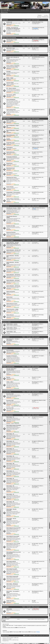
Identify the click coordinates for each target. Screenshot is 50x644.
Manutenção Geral (11, 168)
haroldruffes (36, 29)
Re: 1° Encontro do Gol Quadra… (38, 478)
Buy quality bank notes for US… (38, 125)
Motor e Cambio (10, 121)
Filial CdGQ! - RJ (10, 449)
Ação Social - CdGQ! (11, 95)
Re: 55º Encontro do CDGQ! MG (38, 464)
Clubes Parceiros (10, 601)
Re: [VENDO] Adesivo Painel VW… (38, 216)
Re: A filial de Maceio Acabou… (38, 471)
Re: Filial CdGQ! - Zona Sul (37, 536)
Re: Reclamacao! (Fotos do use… (38, 66)
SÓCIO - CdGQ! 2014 (15, 424)
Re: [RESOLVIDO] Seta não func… (38, 173)
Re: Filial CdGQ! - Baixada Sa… (38, 509)
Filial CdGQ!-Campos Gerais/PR (14, 425)
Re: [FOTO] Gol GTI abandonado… (38, 297)
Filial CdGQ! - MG (10, 464)
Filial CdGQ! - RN (10, 502)
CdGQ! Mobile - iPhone (12, 328)
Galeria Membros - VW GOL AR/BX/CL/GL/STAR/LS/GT (13, 243)
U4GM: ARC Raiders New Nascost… (39, 208)
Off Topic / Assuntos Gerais (8, 367)
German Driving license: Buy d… (38, 135)
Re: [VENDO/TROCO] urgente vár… (39, 110)
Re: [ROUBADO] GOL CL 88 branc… (39, 99)
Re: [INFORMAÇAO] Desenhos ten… (39, 187)
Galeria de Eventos (11, 292)
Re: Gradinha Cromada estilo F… (38, 304)
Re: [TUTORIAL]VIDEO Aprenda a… (39, 57)
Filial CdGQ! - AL (10, 471)
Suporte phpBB (9, 639)
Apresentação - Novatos (7, 46)
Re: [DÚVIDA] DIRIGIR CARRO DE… (39, 350)
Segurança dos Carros (11, 177)
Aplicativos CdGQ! (6, 322)
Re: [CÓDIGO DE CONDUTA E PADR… (39, 400)
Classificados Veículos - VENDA (14, 208)
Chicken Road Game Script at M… (38, 28)
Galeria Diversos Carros (12, 304)
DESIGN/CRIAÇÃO (10, 26)
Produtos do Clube (11, 226)
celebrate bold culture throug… (38, 22)
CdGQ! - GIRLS (10, 382)
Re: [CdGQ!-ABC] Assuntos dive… (38, 561)
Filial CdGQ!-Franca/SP (12, 569)
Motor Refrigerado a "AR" (12, 135)
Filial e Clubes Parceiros (8, 415)
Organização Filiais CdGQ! (16, 406)
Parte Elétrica (9, 173)
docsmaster (35, 126)
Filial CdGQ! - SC (10, 441)
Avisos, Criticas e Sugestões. (13, 66)
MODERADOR (16, 26)
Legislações (5, 348)
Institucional (5, 20)
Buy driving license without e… (38, 139)
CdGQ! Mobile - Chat (11, 332)
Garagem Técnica (6, 119)
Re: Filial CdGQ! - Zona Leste (37, 544)
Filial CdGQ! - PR (10, 417)
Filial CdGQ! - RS (10, 456)
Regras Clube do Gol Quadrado (9, 38)
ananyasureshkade (37, 23)
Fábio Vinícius (36, 408)
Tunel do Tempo (10, 83)
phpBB (7, 638)
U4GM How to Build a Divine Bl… (38, 147)
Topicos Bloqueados (11, 110)
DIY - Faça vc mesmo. (11, 88)
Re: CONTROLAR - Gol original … (38, 356)
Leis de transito (10, 350)
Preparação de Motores (12, 157)
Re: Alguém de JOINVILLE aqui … (38, 441)
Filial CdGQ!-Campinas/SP (12, 576)
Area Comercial (6, 206)
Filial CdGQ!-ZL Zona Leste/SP (13, 544)
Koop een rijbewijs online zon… (38, 226)
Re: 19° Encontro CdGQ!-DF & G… (38, 434)
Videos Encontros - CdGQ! (12, 309)
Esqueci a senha (31, 619)
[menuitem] (8, 10)
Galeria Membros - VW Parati (13, 280)
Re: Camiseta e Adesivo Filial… (38, 528)
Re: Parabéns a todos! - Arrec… (38, 95)
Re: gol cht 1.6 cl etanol (36, 377)
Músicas (8, 377)
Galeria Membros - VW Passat (13, 286)
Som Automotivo (6, 337)
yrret (34, 49)
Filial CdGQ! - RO (10, 486)
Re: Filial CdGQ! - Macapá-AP (37, 494)
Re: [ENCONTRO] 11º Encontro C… (39, 449)
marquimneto (36, 41)
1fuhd (34, 209)
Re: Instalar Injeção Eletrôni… (38, 152)
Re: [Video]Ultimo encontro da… (38, 309)
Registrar (8, 617)
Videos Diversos (10, 315)
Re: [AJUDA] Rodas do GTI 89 (38, 163)
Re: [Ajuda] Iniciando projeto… (38, 157)
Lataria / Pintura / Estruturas (13, 199)
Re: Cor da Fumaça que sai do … (38, 121)
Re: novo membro (35, 48)
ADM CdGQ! (9, 609)
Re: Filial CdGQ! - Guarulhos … (38, 552)
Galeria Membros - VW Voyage (13, 269)
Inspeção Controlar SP (12, 356)
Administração (5, 607)
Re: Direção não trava (36, 143)
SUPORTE (13, 25)
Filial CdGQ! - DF (10, 434)
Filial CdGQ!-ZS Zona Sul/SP (13, 536)
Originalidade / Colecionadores (13, 192)
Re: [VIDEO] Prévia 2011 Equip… (38, 315)
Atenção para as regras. (12, 40)
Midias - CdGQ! (10, 78)
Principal (4, 55)
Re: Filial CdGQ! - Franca (37, 569)
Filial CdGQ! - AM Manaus (12, 584)
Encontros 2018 (10, 394)
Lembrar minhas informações (40, 619)
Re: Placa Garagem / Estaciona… (38, 78)
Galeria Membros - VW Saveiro (13, 275)
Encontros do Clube (7, 392)
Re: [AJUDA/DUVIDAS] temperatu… (39, 168)
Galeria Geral (9, 297)
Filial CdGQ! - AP (10, 494)
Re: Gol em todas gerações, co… (38, 83)
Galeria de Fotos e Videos (8, 240)
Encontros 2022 (10, 408)
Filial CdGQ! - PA (10, 478)
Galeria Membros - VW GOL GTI (14, 250)
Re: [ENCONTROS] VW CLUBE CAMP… (39, 576)
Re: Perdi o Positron (36, 71)
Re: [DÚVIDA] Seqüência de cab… (38, 130)
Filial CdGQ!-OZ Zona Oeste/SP (13, 528)
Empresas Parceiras (11, 232)
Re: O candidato (35, 369)
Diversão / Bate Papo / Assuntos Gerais (11, 369)
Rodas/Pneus (9, 163)
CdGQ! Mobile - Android (12, 324)
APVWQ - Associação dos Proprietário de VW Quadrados (13, 28)
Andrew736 (35, 148)
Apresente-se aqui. (11, 48)
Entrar (4, 617)
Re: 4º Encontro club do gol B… (38, 291)
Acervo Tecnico (10, 187)
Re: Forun (34, 456)
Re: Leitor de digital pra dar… (37, 88)
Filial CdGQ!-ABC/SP (11, 562)
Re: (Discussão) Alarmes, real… (38, 177)
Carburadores (10, 147)
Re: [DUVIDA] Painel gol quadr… (38, 192)
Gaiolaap (38, 632)
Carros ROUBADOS (11, 99)
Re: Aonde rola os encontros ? (38, 417)
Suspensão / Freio (11, 143)
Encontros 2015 (10, 400)
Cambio (8, 139)
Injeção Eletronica (10, 152)
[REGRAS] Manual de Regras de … (38, 40)
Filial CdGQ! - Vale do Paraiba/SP (11, 519)
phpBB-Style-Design (15, 640)
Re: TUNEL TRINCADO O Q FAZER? (39, 199)
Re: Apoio (34, 601)
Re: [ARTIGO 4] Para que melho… (38, 339)
